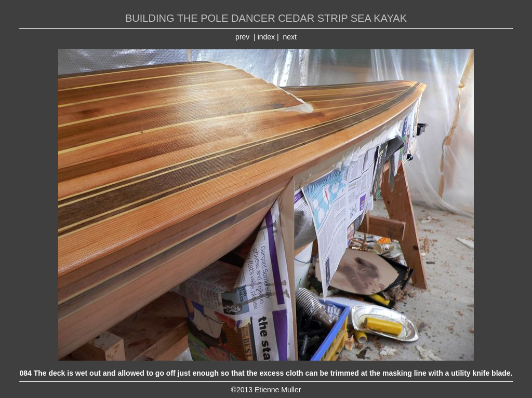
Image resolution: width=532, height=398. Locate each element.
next (289, 37)
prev (242, 37)
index (266, 37)
